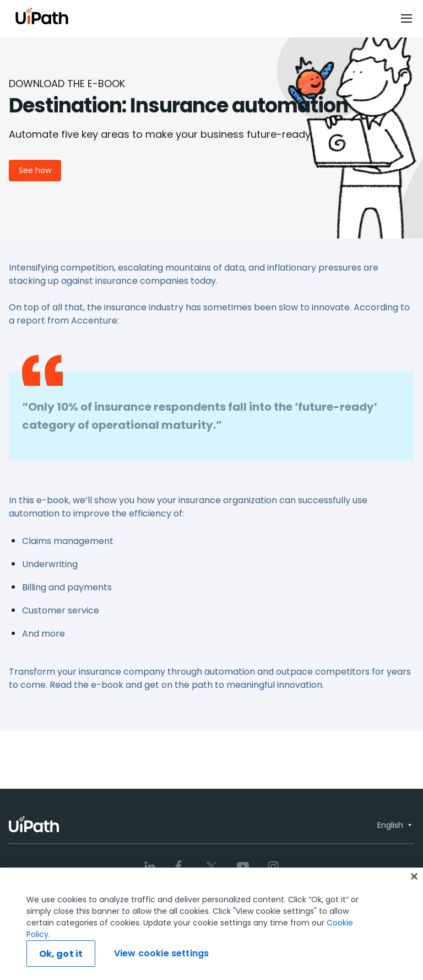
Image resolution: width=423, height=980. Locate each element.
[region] (211, 924)
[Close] (414, 876)
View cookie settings (161, 953)
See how (35, 170)
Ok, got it (61, 954)
